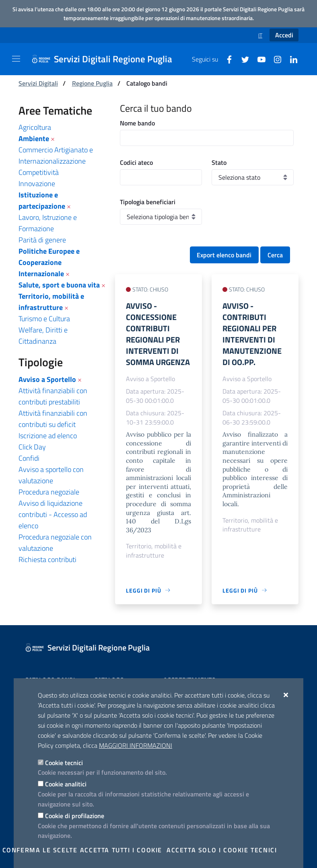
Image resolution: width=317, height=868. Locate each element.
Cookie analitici (66, 784)
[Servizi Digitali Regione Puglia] (107, 59)
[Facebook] (226, 59)
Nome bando (137, 123)
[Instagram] (274, 59)
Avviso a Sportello (47, 379)
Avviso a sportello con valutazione (51, 475)
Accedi (284, 35)
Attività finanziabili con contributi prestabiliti (53, 396)
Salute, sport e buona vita (59, 285)
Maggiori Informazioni (136, 745)
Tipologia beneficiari (148, 202)
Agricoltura (35, 127)
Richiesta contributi (47, 559)
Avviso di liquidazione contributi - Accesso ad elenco (53, 514)
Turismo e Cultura (44, 319)
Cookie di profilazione (75, 816)
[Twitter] (242, 59)
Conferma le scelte (40, 850)
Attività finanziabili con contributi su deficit (53, 419)
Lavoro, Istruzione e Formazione (48, 223)
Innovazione (37, 184)
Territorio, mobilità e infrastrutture (51, 302)
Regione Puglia (92, 83)
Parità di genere (42, 240)
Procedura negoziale (49, 492)
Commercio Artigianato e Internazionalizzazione (56, 155)
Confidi (29, 458)
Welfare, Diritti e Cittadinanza (43, 336)
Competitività (39, 172)
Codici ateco (136, 162)
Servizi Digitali (38, 83)
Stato (219, 162)
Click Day (32, 447)
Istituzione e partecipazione (42, 200)
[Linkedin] (290, 59)
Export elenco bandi (224, 255)
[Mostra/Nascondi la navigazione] (16, 59)
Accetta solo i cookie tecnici (222, 850)
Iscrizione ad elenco (48, 436)
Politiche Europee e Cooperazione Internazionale (49, 262)
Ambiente (34, 139)
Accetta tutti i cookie (121, 850)
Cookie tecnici (64, 763)
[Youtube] (258, 59)
